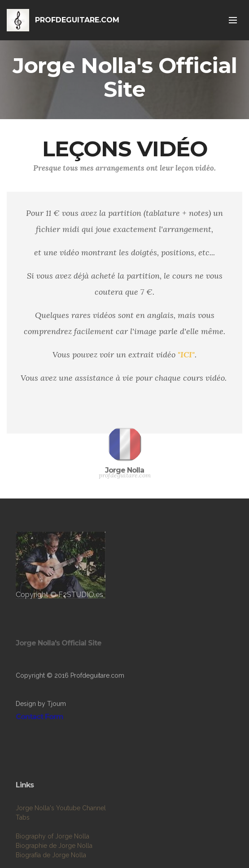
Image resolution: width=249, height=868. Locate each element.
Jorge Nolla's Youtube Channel (61, 821)
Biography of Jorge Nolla (52, 849)
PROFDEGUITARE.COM (77, 20)
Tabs (23, 830)
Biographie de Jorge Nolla (54, 858)
